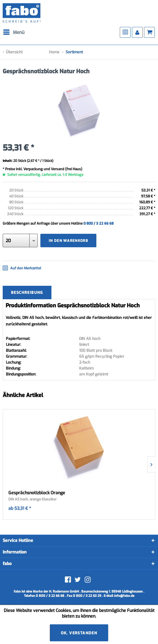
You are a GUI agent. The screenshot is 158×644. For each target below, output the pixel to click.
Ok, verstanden (79, 633)
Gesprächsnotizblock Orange (37, 493)
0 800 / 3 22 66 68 (99, 223)
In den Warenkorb (68, 241)
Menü (14, 32)
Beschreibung (27, 293)
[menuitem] (16, 32)
